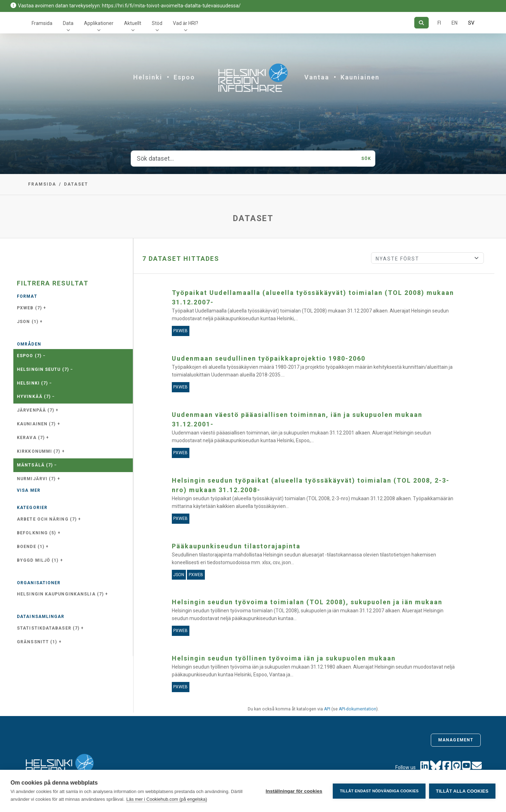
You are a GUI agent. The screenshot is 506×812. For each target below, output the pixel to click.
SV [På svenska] (471, 23)
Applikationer (99, 23)
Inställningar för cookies (294, 791)
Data (68, 23)
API (327, 709)
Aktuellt (133, 23)
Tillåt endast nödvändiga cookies (379, 791)
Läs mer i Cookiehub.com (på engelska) (167, 799)
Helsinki (148, 77)
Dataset (76, 184)
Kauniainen (360, 77)
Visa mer (29, 490)
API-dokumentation (358, 709)
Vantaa (317, 77)
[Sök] (421, 23)
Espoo (184, 77)
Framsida (42, 23)
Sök (366, 159)
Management (456, 740)
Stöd (157, 23)
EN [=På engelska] (455, 23)
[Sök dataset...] (244, 159)
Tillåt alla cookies (462, 791)
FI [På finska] (439, 23)
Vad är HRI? (186, 23)
